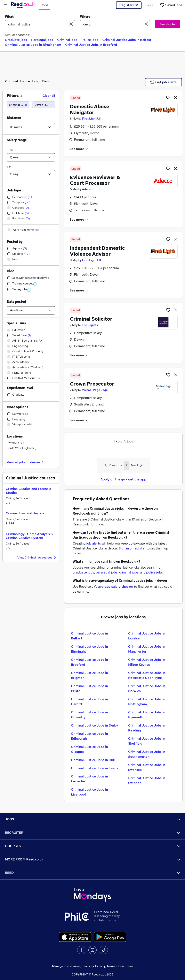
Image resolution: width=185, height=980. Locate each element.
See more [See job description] (79, 149)
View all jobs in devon (26, 462)
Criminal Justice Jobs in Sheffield (147, 741)
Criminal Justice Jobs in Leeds (95, 768)
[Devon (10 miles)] (43, 105)
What (9, 17)
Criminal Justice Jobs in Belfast (127, 40)
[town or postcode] (115, 24)
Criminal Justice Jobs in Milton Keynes (147, 662)
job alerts (94, 543)
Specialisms (16, 323)
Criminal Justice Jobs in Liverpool (89, 792)
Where (85, 17)
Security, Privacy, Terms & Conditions (108, 966)
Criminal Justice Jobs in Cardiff (89, 702)
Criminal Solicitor (91, 319)
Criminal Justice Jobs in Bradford (91, 45)
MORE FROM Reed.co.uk (92, 859)
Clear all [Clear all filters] (49, 96)
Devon (47, 81)
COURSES (92, 846)
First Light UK (92, 119)
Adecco (87, 189)
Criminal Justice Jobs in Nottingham (147, 702)
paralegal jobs (107, 572)
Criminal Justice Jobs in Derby (95, 725)
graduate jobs (83, 572)
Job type (14, 190)
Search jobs (167, 24)
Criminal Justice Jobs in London (147, 636)
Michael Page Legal (95, 390)
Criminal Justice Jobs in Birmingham (33, 45)
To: (9, 167)
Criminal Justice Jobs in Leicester (89, 779)
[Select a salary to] (31, 174)
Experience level (20, 388)
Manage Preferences (66, 966)
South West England (22, 448)
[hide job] (176, 97)
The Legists (90, 325)
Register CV (129, 5)
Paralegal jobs (42, 40)
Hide (10, 271)
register (140, 548)
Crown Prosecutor (92, 384)
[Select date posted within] (31, 310)
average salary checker (116, 587)
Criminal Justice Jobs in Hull (93, 760)
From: (10, 150)
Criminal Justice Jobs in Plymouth (147, 715)
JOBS (92, 819)
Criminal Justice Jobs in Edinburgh (89, 736)
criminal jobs (129, 572)
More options (17, 407)
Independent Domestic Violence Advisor (97, 251)
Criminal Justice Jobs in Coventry (89, 715)
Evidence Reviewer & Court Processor (95, 180)
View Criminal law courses (37, 558)
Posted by (15, 242)
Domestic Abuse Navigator (90, 109)
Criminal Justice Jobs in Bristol (89, 688)
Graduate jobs (16, 40)
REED (92, 873)
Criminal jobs (67, 40)
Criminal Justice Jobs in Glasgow (89, 749)
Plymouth (15, 443)
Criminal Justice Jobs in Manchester (147, 649)
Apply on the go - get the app (123, 479)
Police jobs (90, 40)
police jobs (155, 572)
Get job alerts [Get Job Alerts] (163, 82)
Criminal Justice (18, 81)
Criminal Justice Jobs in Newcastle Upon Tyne (147, 675)
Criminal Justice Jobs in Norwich (147, 688)
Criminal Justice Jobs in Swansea (147, 767)
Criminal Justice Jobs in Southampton (147, 754)
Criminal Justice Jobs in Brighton (89, 675)
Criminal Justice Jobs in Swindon (147, 780)
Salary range (17, 140)
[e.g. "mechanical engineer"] (40, 24)
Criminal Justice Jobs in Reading (147, 728)
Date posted (16, 302)
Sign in (124, 548)
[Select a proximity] (31, 127)
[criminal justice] (18, 105)
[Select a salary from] (31, 157)
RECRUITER (92, 833)
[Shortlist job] (168, 97)
